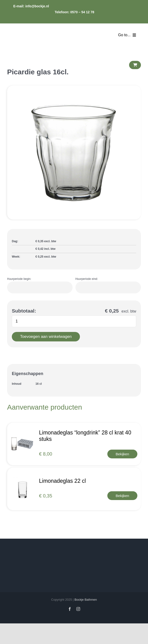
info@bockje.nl (38, 6)
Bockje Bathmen (86, 600)
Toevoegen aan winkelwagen (46, 337)
